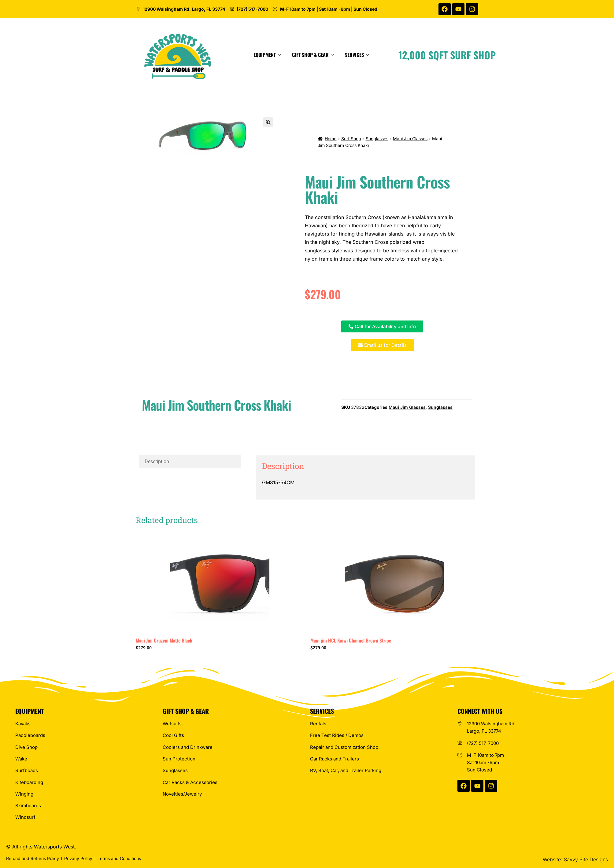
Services (408, 55)
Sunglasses (377, 139)
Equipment (318, 55)
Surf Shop (351, 139)
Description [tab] (157, 461)
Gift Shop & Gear (364, 55)
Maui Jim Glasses (410, 139)
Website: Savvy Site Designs (575, 859)
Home (331, 139)
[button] (268, 122)
